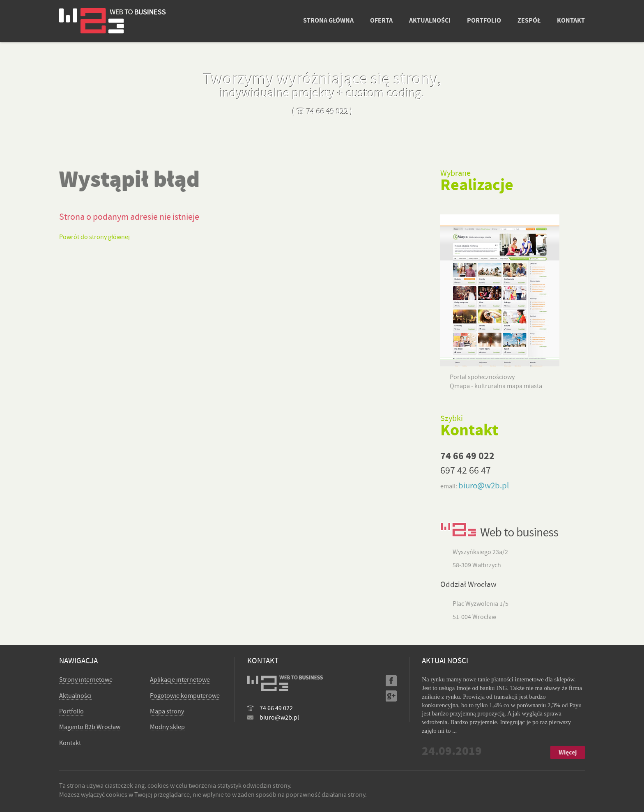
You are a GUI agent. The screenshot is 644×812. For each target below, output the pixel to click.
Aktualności (75, 696)
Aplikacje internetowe (180, 680)
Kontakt (70, 743)
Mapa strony (167, 711)
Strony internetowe (86, 680)
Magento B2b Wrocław (90, 727)
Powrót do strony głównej (94, 237)
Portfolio (71, 711)
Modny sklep (167, 727)
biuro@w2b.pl (484, 486)
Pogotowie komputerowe (185, 696)
